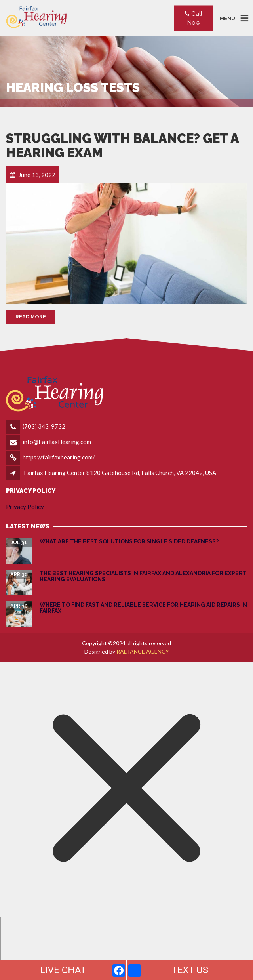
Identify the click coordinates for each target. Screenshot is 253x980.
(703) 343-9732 (44, 426)
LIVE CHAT (63, 970)
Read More (31, 317)
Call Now (194, 18)
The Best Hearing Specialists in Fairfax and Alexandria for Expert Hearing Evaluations (143, 576)
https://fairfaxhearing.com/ (59, 457)
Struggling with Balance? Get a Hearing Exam (122, 146)
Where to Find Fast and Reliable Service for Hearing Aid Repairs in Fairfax (143, 608)
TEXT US (190, 970)
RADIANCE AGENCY (143, 651)
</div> (60, 947)
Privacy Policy (25, 507)
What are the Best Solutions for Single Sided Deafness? (129, 541)
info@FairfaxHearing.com (57, 442)
